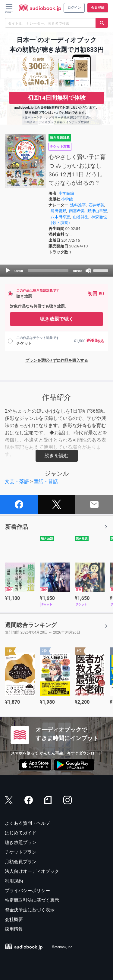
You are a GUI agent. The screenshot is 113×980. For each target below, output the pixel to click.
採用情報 (14, 929)
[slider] (48, 271)
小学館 (67, 199)
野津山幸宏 (97, 211)
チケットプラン (21, 852)
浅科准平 (78, 205)
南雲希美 (77, 211)
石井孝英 (96, 205)
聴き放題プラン (21, 842)
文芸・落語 (17, 481)
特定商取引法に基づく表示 (32, 900)
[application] (56, 271)
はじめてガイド (21, 833)
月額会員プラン (21, 862)
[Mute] (88, 271)
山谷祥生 (81, 217)
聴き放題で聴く (57, 319)
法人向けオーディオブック (32, 871)
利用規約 (14, 881)
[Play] (8, 271)
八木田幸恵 (60, 217)
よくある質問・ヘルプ (27, 823)
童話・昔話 (46, 481)
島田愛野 (58, 211)
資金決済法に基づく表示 (30, 910)
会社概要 (14, 920)
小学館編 (66, 193)
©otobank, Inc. (63, 947)
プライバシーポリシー (27, 891)
